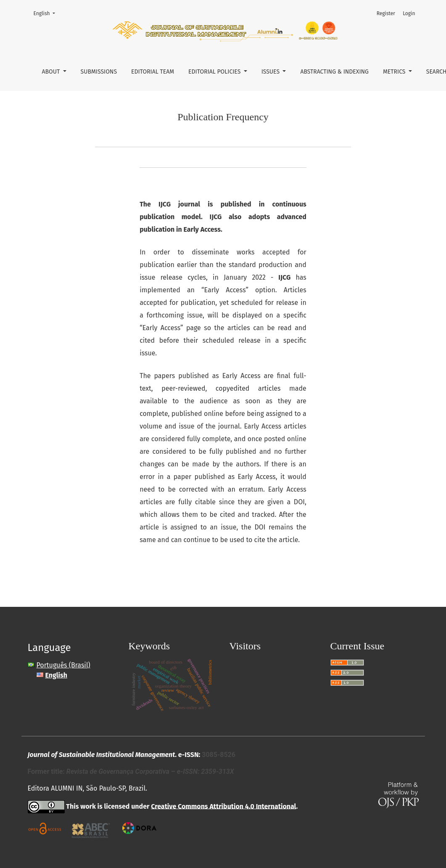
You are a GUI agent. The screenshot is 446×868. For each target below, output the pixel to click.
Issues (271, 72)
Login (409, 13)
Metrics (395, 72)
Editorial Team (153, 72)
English (47, 13)
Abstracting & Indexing (334, 72)
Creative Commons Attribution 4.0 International (223, 806)
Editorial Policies (215, 72)
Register (386, 13)
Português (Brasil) (63, 665)
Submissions (99, 72)
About (52, 72)
